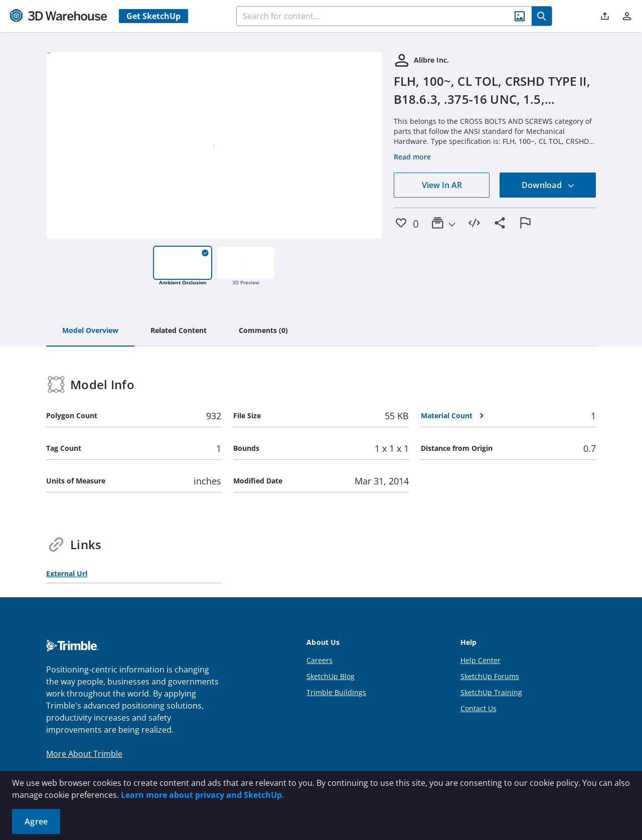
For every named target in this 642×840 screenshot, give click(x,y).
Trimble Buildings (336, 692)
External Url (67, 573)
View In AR (442, 185)
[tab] (90, 331)
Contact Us (478, 708)
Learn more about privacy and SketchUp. (203, 795)
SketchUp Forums (490, 676)
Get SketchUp (153, 16)
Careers (319, 660)
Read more (412, 157)
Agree (36, 821)
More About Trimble (84, 754)
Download (548, 185)
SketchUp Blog (331, 676)
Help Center (480, 660)
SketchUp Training (491, 692)
